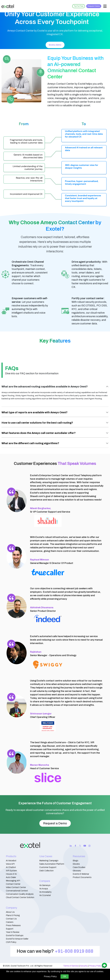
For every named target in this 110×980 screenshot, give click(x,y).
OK (65, 976)
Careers (10, 922)
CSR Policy (11, 942)
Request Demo (94, 6)
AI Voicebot (11, 861)
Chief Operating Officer (43, 715)
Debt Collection (46, 871)
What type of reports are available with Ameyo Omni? (35, 412)
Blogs (75, 861)
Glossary (77, 871)
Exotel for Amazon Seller (17, 939)
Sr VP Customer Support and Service (50, 510)
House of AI (11, 874)
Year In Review (13, 932)
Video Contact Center (16, 887)
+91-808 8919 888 (74, 951)
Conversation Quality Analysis (20, 894)
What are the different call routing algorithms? (30, 443)
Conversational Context (17, 891)
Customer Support (48, 867)
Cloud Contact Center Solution (20, 897)
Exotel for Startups (15, 935)
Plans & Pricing (13, 915)
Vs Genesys (45, 885)
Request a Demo (55, 823)
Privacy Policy (95, 966)
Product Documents (82, 877)
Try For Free (79, 6)
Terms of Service (71, 966)
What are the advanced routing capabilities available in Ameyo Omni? (45, 387)
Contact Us (11, 919)
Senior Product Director (43, 609)
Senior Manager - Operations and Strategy (53, 654)
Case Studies (79, 867)
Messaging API (13, 881)
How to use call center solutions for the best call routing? (37, 423)
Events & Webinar (81, 874)
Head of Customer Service (44, 767)
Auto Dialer (11, 877)
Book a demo (55, 45)
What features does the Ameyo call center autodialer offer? (39, 433)
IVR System (11, 871)
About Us (10, 912)
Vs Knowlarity (45, 892)
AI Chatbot (11, 867)
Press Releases (13, 925)
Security (84, 966)
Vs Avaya (44, 889)
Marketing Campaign (49, 861)
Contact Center (13, 884)
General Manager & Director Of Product (52, 561)
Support (10, 929)
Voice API (10, 864)
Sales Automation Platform (52, 864)
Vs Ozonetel (45, 895)
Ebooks (76, 864)
